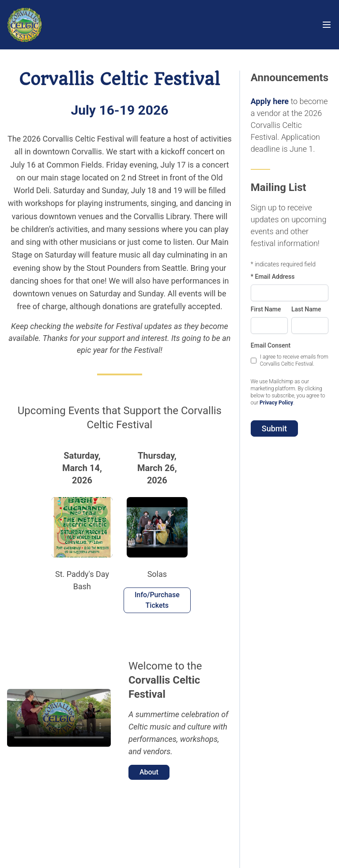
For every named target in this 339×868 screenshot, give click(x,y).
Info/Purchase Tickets (157, 600)
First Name (266, 309)
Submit (274, 428)
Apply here (270, 101)
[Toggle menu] (327, 25)
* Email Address (273, 277)
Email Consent (271, 345)
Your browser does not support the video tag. (59, 718)
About (149, 772)
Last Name (306, 309)
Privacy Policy (276, 403)
